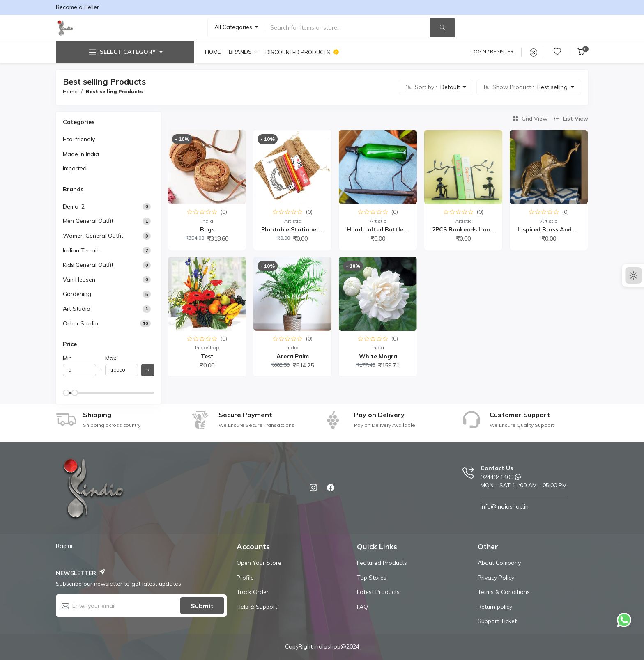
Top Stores (372, 577)
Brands (240, 52)
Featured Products (382, 563)
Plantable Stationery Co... (299, 229)
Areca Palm (293, 356)
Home (213, 52)
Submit (202, 606)
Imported (75, 168)
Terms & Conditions (504, 592)
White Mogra (378, 356)
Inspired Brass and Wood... (557, 229)
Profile (245, 577)
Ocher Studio (80, 323)
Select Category (122, 52)
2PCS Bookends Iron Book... (472, 229)
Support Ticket (497, 621)
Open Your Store (259, 563)
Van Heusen (79, 280)
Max (111, 358)
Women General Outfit (93, 236)
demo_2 (74, 206)
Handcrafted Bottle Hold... (385, 229)
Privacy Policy (496, 577)
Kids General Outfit (88, 265)
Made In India (81, 154)
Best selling (553, 87)
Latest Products (378, 592)
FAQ (362, 607)
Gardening (77, 294)
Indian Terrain (81, 250)
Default (451, 87)
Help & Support (257, 607)
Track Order (253, 592)
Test (207, 356)
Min (67, 358)
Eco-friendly (79, 139)
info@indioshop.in (505, 506)
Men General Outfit (88, 221)
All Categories (234, 27)
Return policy (495, 607)
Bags (207, 229)
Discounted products (302, 52)
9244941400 (497, 477)
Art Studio (77, 309)
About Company (499, 563)
